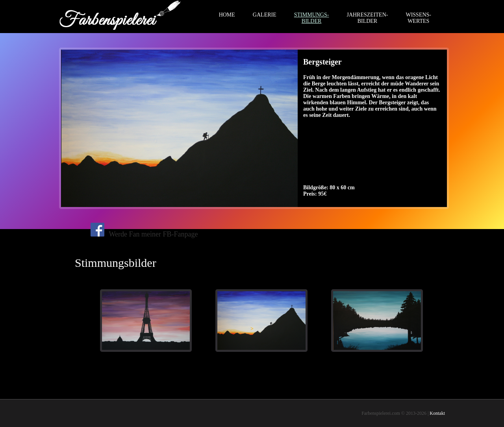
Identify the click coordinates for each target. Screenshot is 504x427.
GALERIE (265, 15)
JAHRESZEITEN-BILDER (367, 18)
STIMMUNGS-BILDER (312, 18)
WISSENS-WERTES (418, 18)
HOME (227, 15)
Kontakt (437, 413)
